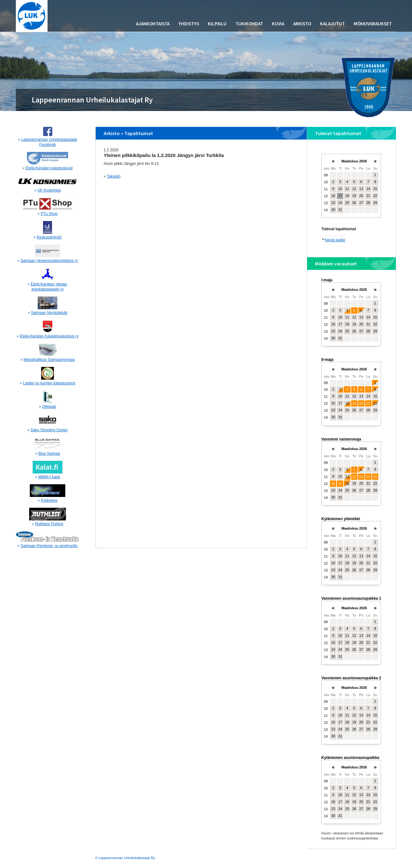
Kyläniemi (49, 500)
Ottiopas (49, 407)
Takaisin (114, 176)
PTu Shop (49, 214)
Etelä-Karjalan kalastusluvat (49, 168)
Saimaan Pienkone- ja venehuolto (49, 546)
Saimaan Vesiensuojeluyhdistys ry (49, 261)
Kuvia (278, 24)
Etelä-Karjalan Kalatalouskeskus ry (49, 336)
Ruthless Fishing (49, 524)
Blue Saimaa (49, 454)
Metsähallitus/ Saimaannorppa (49, 360)
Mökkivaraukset (373, 24)
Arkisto (302, 24)
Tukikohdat (249, 24)
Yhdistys (189, 24)
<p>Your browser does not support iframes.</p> (351, 189)
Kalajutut (332, 24)
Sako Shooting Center (49, 430)
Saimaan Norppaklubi (49, 313)
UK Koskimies (49, 190)
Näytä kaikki (335, 240)
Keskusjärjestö (49, 237)
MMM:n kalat (49, 477)
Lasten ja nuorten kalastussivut (49, 383)
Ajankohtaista (153, 24)
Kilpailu (217, 24)
